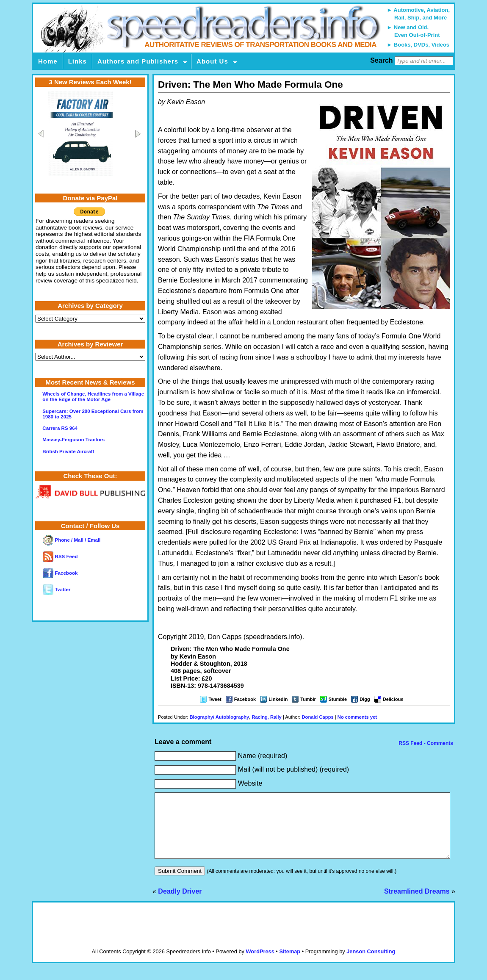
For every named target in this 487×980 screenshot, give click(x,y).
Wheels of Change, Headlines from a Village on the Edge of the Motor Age (93, 397)
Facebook (245, 699)
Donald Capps (317, 717)
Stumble (338, 699)
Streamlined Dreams (417, 904)
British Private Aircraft (68, 451)
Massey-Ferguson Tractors (73, 440)
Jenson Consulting (371, 964)
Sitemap (290, 964)
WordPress (260, 964)
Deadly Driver (180, 904)
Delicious (393, 699)
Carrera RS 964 (60, 428)
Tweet (215, 699)
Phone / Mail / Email (72, 540)
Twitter (57, 590)
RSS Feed (60, 556)
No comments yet (357, 717)
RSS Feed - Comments (425, 743)
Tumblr (308, 699)
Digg (365, 699)
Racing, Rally (267, 717)
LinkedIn (278, 699)
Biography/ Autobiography (220, 717)
